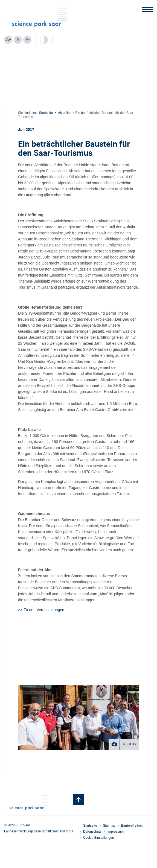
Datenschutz (92, 832)
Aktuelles (65, 113)
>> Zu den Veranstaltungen (41, 610)
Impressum (116, 832)
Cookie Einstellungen (99, 838)
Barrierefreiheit (132, 826)
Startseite (46, 113)
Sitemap (109, 826)
